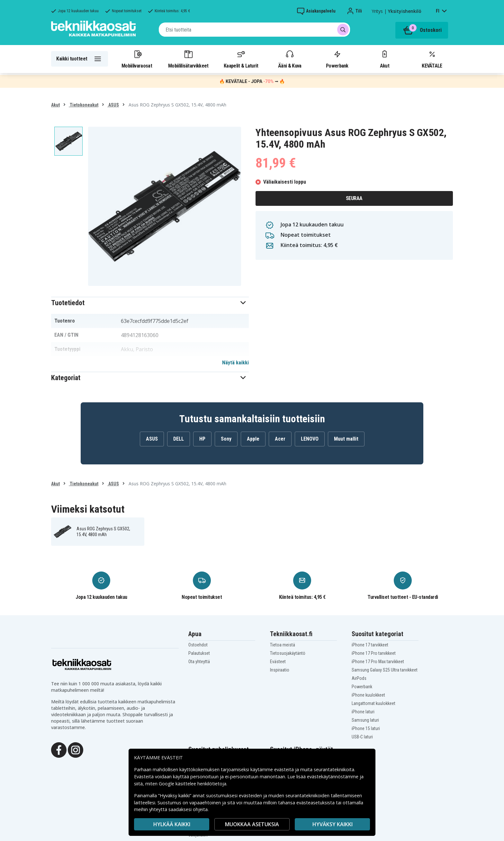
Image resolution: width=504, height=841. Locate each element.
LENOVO (310, 439)
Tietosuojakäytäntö (288, 653)
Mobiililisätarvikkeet (188, 59)
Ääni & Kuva (290, 59)
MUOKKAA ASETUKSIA (252, 824)
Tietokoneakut (84, 105)
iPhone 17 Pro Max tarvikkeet (378, 662)
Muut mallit (346, 439)
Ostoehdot (198, 645)
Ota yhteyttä (199, 662)
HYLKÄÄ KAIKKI (172, 824)
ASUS (113, 105)
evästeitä (285, 769)
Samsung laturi (365, 720)
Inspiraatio (280, 670)
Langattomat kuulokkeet (373, 703)
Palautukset (199, 653)
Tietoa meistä (283, 645)
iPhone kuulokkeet (368, 695)
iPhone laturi (363, 712)
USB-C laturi (362, 737)
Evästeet (278, 662)
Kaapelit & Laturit (241, 59)
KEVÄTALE (432, 59)
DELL (179, 439)
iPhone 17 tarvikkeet (370, 645)
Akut (384, 59)
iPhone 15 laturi (366, 728)
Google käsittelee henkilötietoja (193, 784)
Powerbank (337, 59)
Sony (226, 439)
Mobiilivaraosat (137, 59)
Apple (253, 439)
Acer (280, 439)
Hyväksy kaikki (333, 824)
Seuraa (354, 198)
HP (202, 439)
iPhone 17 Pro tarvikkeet (374, 653)
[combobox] (254, 30)
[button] (150, 303)
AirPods (359, 678)
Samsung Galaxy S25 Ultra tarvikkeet (385, 670)
